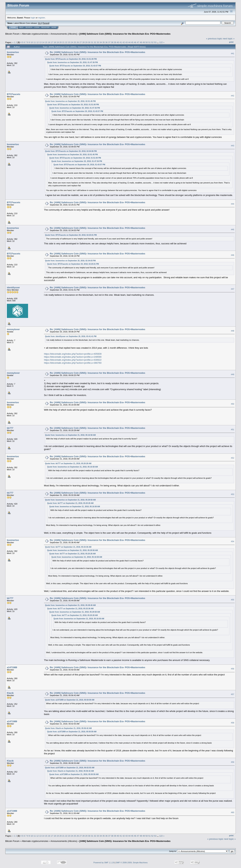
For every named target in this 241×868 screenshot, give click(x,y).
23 (69, 42)
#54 (233, 542)
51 (150, 42)
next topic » (229, 39)
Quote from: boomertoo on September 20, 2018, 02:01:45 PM (70, 101)
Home (13, 27)
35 (103, 42)
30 (89, 42)
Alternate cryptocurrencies (35, 34)
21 (63, 42)
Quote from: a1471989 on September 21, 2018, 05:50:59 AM (70, 700)
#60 (233, 812)
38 (112, 42)
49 (144, 42)
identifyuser (13, 287)
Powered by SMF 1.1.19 (104, 863)
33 (98, 42)
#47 (233, 289)
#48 (233, 331)
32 (95, 42)
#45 (233, 229)
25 (75, 42)
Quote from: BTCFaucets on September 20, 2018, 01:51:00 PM (71, 59)
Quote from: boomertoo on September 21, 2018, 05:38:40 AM (70, 605)
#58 (233, 723)
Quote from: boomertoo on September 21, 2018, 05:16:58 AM (70, 435)
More (54, 27)
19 (58, 42)
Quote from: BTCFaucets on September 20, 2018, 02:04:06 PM (71, 151)
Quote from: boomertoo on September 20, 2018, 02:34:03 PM (70, 261)
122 (161, 42)
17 (52, 42)
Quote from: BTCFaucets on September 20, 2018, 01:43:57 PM (75, 66)
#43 (233, 146)
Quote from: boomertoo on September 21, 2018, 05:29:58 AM (70, 500)
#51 (233, 429)
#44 (233, 204)
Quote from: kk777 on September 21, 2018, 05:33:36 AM (68, 547)
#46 (233, 255)
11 (35, 42)
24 (72, 42)
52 (152, 42)
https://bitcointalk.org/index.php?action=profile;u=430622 (73, 360)
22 (66, 42)
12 (37, 42)
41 (121, 42)
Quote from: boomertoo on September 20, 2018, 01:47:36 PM (72, 62)
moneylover (13, 329)
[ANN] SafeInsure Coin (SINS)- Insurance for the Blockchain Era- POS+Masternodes (125, 34)
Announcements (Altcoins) (64, 34)
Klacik (10, 693)
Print (231, 42)
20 (60, 42)
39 (115, 42)
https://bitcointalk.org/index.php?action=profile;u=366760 (73, 363)
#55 (233, 600)
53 (155, 42)
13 (40, 42)
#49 (233, 374)
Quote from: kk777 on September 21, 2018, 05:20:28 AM (68, 463)
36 (106, 42)
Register (45, 27)
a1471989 (12, 667)
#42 (233, 96)
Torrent (46, 23)
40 (118, 42)
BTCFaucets (14, 94)
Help (21, 27)
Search (29, 27)
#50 (233, 404)
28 (84, 42)
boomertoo (13, 52)
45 (132, 42)
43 (127, 42)
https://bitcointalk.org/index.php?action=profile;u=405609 (73, 354)
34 (101, 42)
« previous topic (214, 39)
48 (141, 42)
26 (78, 42)
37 (109, 42)
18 (55, 42)
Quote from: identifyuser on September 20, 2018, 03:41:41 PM (71, 336)
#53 (233, 494)
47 (138, 42)
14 (43, 42)
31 (92, 42)
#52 (233, 458)
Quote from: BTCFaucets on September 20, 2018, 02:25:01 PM (71, 235)
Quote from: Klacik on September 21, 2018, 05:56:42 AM (68, 728)
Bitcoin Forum (12, 34)
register (41, 18)
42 (124, 42)
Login (37, 27)
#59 (233, 762)
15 (46, 42)
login (33, 18)
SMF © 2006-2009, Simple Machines (132, 863)
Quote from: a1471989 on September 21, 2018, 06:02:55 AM (70, 768)
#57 (233, 694)
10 (32, 42)
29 (86, 42)
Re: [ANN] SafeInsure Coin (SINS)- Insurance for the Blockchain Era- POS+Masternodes (97, 52)
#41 (233, 53)
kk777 (10, 428)
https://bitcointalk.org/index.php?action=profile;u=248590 (73, 357)
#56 (233, 669)
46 (135, 42)
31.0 (40, 23)
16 (49, 42)
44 (129, 42)
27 (81, 42)
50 (147, 42)
